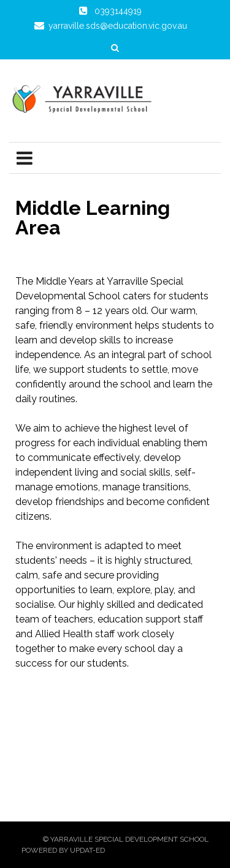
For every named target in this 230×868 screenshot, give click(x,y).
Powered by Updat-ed (63, 850)
